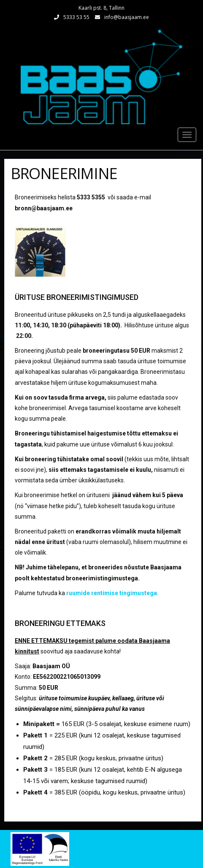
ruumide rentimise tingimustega (112, 593)
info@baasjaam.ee (127, 17)
